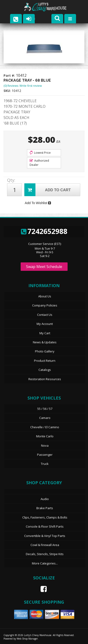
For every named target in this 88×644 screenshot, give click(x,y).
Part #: (10, 75)
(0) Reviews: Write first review (23, 86)
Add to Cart (48, 190)
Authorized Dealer (39, 163)
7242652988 (44, 231)
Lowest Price (40, 153)
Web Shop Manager (27, 639)
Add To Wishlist (38, 203)
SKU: (8, 91)
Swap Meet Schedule (44, 267)
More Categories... (45, 563)
